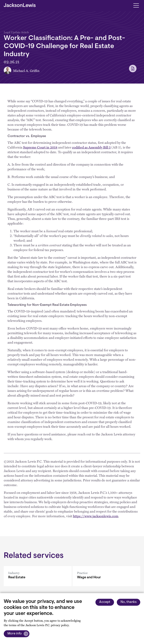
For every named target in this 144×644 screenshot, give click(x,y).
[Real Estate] (38, 576)
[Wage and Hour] (106, 576)
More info (15, 634)
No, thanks (129, 602)
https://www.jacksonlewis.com (96, 516)
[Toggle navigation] (136, 5)
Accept (105, 602)
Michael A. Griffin (26, 71)
